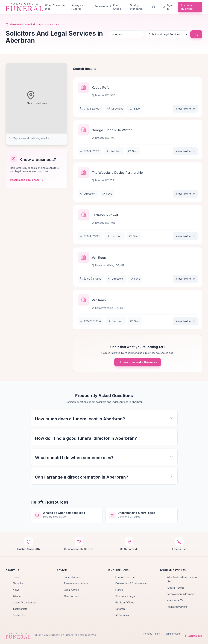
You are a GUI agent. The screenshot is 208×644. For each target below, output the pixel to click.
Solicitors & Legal (125, 596)
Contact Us (19, 615)
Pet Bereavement (177, 607)
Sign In (168, 7)
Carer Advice (72, 596)
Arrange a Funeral (77, 7)
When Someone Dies (55, 7)
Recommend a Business (138, 362)
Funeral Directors (125, 577)
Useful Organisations (25, 602)
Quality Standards (136, 7)
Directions (115, 109)
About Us (18, 583)
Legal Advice (72, 590)
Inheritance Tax (176, 600)
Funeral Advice (73, 577)
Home (16, 577)
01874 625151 (90, 151)
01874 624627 (90, 109)
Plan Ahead (117, 7)
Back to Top (193, 636)
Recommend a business (27, 180)
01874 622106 (90, 236)
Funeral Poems (175, 588)
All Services (122, 615)
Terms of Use (172, 634)
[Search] (154, 7)
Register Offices (125, 602)
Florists (119, 590)
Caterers (120, 609)
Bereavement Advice (76, 583)
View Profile (185, 109)
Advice (17, 596)
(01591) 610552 (90, 279)
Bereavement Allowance (181, 594)
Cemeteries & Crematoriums (132, 583)
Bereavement (102, 6)
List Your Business (187, 7)
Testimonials (20, 609)
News (16, 590)
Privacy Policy (152, 634)
